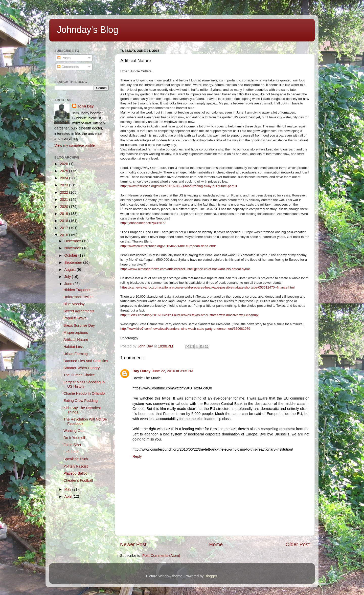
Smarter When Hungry (82, 368)
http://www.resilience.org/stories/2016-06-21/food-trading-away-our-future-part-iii (179, 186)
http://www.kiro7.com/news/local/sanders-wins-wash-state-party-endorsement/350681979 (185, 329)
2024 (64, 178)
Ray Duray (141, 371)
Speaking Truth (76, 459)
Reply (137, 456)
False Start (72, 445)
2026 (64, 164)
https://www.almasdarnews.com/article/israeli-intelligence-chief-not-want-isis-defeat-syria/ (185, 269)
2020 (64, 207)
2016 (64, 235)
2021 (64, 200)
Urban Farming (76, 354)
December (73, 241)
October (71, 255)
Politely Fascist (76, 466)
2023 (64, 185)
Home (216, 544)
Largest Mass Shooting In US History (84, 384)
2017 (64, 228)
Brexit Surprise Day (79, 325)
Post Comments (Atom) (161, 556)
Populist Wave (75, 318)
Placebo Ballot (75, 473)
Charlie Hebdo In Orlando (84, 393)
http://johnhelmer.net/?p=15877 (143, 223)
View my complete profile (75, 145)
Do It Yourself (74, 438)
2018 (64, 221)
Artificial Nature (76, 340)
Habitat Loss (74, 347)
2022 (64, 192)
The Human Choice (79, 375)
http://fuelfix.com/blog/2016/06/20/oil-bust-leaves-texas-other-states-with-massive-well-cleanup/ (189, 315)
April (69, 496)
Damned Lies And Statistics (86, 361)
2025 (64, 171)
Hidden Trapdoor (77, 290)
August (71, 270)
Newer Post (133, 544)
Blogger (211, 576)
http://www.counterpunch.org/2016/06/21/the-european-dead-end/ (168, 246)
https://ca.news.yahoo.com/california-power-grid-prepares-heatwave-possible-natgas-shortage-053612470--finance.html (207, 287)
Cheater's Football (78, 480)
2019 (64, 214)
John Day (86, 106)
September (74, 262)
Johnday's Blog (88, 30)
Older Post (298, 544)
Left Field (71, 452)
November (73, 248)
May (68, 489)
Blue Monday (74, 304)
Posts (64, 58)
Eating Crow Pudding (81, 401)
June (69, 284)
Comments (68, 67)
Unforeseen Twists (78, 297)
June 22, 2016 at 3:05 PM (173, 371)
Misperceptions (76, 333)
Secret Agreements (79, 311)
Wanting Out (73, 431)
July (68, 277)
